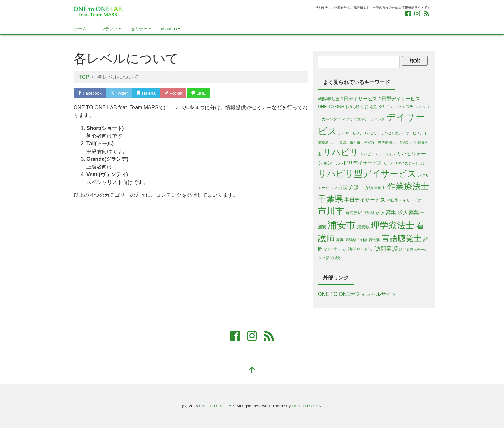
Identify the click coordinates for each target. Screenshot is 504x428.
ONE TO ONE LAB (217, 406)
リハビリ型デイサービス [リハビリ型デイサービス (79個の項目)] (367, 173)
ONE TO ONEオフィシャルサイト (357, 294)
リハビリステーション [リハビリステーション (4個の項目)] (378, 154)
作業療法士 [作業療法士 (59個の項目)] (408, 186)
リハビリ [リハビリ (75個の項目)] (341, 152)
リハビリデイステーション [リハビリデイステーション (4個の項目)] (405, 163)
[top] (252, 371)
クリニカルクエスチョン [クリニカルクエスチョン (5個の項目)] (400, 107)
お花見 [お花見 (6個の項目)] (371, 107)
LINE (199, 93)
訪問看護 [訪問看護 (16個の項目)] (386, 249)
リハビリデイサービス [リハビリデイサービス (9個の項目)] (358, 163)
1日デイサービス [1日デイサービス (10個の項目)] (359, 99)
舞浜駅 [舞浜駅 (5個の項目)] (351, 240)
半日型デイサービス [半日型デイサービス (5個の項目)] (404, 200)
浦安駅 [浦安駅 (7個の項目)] (363, 227)
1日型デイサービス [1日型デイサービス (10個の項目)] (399, 99)
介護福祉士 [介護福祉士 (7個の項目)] (375, 188)
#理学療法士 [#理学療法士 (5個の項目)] (329, 99)
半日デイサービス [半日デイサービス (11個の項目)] (365, 200)
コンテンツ (107, 29)
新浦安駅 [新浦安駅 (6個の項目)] (354, 213)
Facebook (90, 93)
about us (169, 29)
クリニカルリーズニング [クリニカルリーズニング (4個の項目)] (366, 119)
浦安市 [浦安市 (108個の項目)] (342, 225)
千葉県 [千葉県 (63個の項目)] (330, 199)
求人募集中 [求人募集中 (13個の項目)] (411, 212)
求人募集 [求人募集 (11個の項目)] (386, 212)
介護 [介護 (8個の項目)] (343, 187)
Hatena (146, 93)
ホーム (80, 29)
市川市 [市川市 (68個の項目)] (331, 211)
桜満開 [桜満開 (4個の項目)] (369, 213)
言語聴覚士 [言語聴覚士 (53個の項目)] (402, 238)
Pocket (173, 93)
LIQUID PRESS (306, 406)
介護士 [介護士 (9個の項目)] (356, 187)
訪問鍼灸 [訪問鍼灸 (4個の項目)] (333, 258)
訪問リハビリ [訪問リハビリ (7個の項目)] (361, 249)
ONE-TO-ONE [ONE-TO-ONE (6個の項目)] (331, 107)
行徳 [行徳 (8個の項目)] (363, 240)
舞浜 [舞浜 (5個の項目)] (340, 240)
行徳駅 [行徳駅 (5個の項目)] (374, 240)
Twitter (119, 93)
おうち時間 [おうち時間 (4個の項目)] (354, 107)
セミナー (139, 29)
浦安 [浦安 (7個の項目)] (322, 227)
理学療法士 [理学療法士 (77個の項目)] (393, 225)
